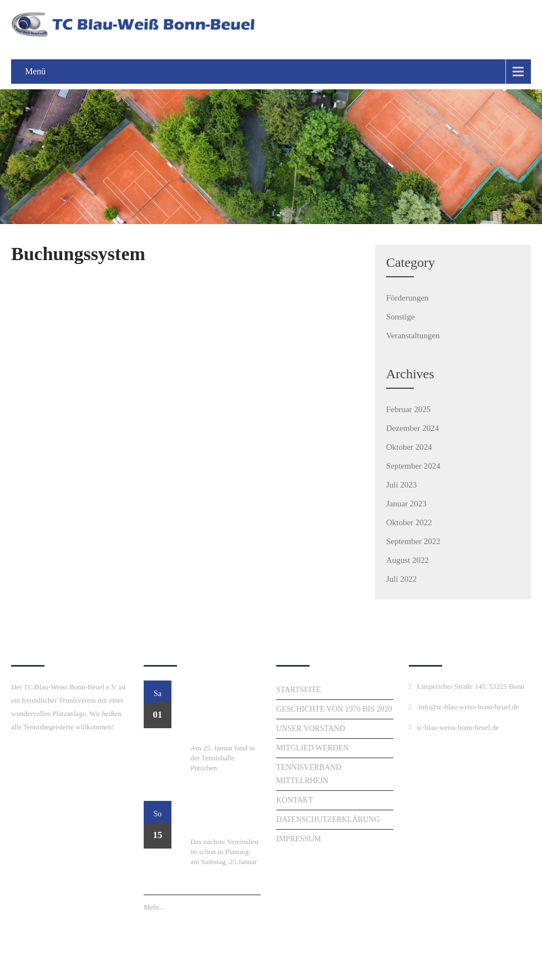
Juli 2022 (401, 579)
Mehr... (154, 907)
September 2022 (413, 541)
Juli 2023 (401, 485)
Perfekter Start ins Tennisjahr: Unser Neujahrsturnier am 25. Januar (222, 711)
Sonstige (401, 317)
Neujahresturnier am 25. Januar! (224, 818)
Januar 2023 (406, 504)
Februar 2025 (408, 409)
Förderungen (407, 298)
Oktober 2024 (409, 447)
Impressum (299, 839)
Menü (35, 71)
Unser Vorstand (311, 728)
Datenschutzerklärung (328, 819)
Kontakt (295, 800)
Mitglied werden (313, 748)
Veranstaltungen (413, 336)
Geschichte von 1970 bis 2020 (334, 709)
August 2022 (407, 560)
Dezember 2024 (412, 428)
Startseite (298, 690)
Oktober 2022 (409, 522)
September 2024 (413, 466)
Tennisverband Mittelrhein (309, 774)
